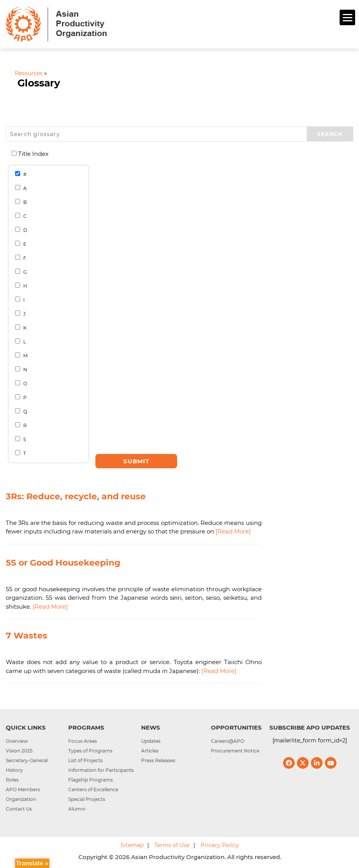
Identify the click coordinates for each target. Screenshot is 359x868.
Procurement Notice (235, 751)
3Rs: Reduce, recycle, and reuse (76, 496)
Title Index (33, 154)
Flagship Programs (91, 780)
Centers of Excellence (93, 789)
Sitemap (132, 845)
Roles (12, 780)
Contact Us (19, 809)
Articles (150, 751)
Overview (17, 741)
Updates (151, 741)
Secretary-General (27, 760)
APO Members (23, 789)
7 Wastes (27, 636)
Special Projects (87, 799)
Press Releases (158, 760)
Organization (21, 799)
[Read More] (233, 531)
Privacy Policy (220, 845)
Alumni (77, 809)
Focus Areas (83, 741)
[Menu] (347, 17)
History (14, 770)
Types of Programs (90, 751)
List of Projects (85, 760)
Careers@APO (228, 741)
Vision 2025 (19, 751)
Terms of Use (172, 845)
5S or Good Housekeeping (63, 563)
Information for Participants (101, 770)
